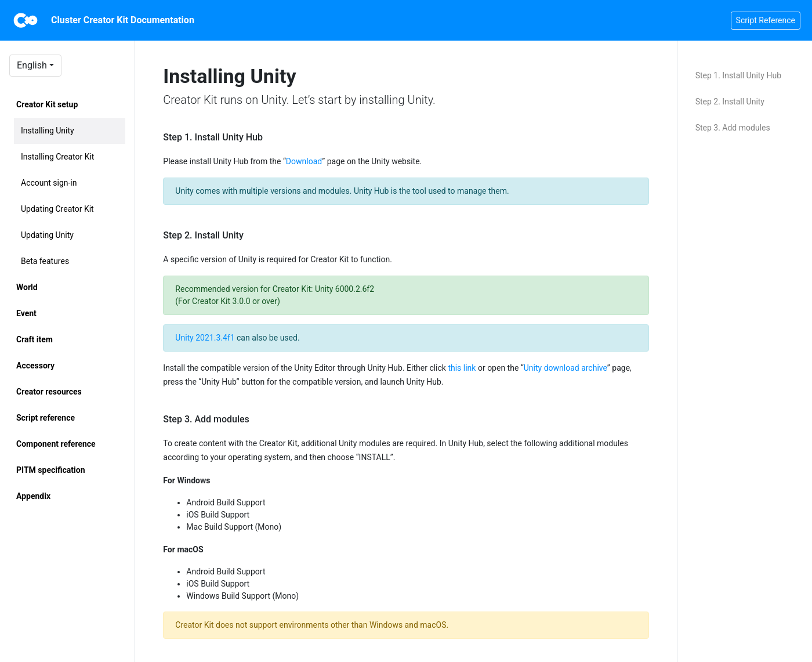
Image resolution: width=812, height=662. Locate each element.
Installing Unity (48, 131)
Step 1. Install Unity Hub (738, 75)
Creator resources (49, 392)
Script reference (46, 418)
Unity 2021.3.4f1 (205, 338)
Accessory (35, 366)
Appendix (33, 496)
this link (462, 368)
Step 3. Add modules (733, 128)
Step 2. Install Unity (730, 102)
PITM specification (50, 470)
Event (26, 313)
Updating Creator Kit (57, 209)
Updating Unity (47, 235)
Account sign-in (49, 183)
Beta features (45, 261)
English (32, 65)
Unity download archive (565, 368)
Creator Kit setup (47, 104)
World (27, 287)
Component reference (56, 444)
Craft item (35, 339)
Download (304, 161)
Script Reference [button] (766, 20)
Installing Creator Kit (57, 157)
